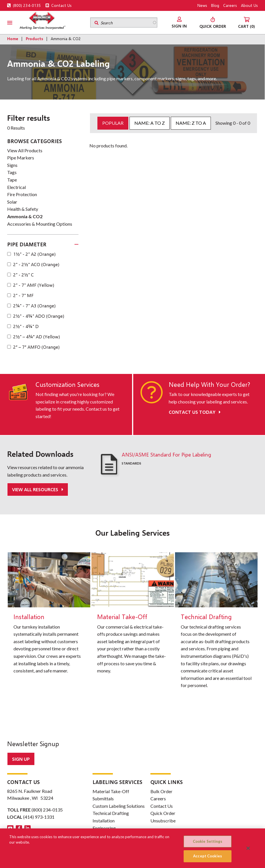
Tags (12, 172)
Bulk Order (161, 791)
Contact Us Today (195, 412)
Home (13, 39)
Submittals (103, 798)
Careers (230, 5)
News (202, 5)
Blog (215, 5)
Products (34, 39)
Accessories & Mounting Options (40, 224)
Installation (104, 821)
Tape (12, 180)
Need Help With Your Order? (209, 385)
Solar (12, 202)
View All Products (25, 150)
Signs (12, 165)
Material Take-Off (111, 791)
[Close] (248, 848)
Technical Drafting (111, 813)
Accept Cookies (208, 856)
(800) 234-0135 (24, 5)
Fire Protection (22, 194)
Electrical (16, 187)
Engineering (104, 828)
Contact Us (59, 5)
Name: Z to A (191, 123)
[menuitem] (179, 22)
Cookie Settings (208, 841)
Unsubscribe (163, 821)
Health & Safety (23, 209)
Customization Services (67, 385)
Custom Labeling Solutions (119, 806)
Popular (113, 123)
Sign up (21, 759)
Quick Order (163, 813)
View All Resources (36, 489)
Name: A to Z (150, 123)
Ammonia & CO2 (25, 216)
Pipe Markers (21, 158)
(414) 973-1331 (39, 817)
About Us (249, 5)
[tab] (43, 245)
